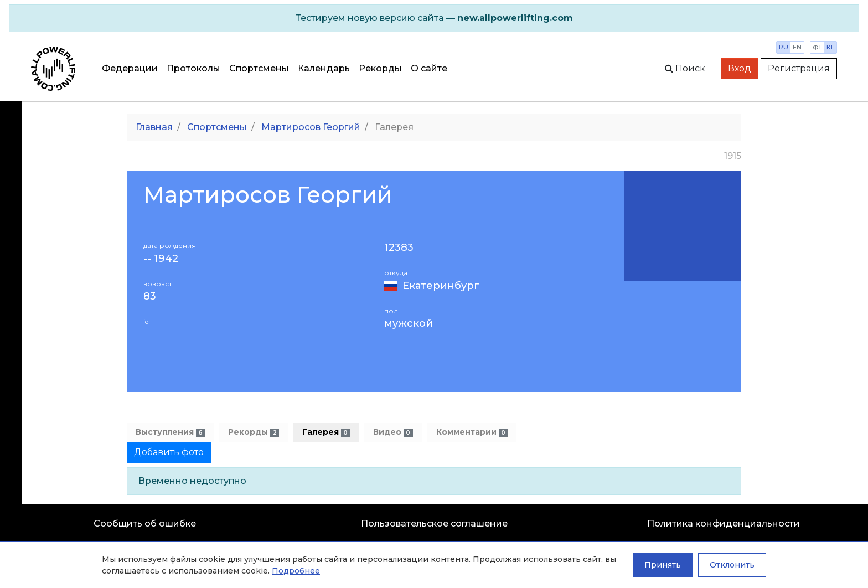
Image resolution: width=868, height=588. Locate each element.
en (797, 47)
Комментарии (472, 432)
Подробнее (296, 571)
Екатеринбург (441, 286)
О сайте (429, 68)
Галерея (326, 432)
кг (830, 47)
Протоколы (193, 68)
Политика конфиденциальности (724, 523)
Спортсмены (259, 68)
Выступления (170, 432)
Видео (393, 432)
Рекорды (380, 68)
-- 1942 (161, 259)
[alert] (434, 18)
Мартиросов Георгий (311, 127)
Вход (740, 68)
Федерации (130, 68)
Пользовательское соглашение (434, 523)
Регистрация (799, 68)
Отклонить (732, 565)
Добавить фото (169, 452)
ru (784, 47)
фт (817, 47)
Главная (154, 127)
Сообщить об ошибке (145, 523)
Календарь (324, 68)
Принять (663, 565)
